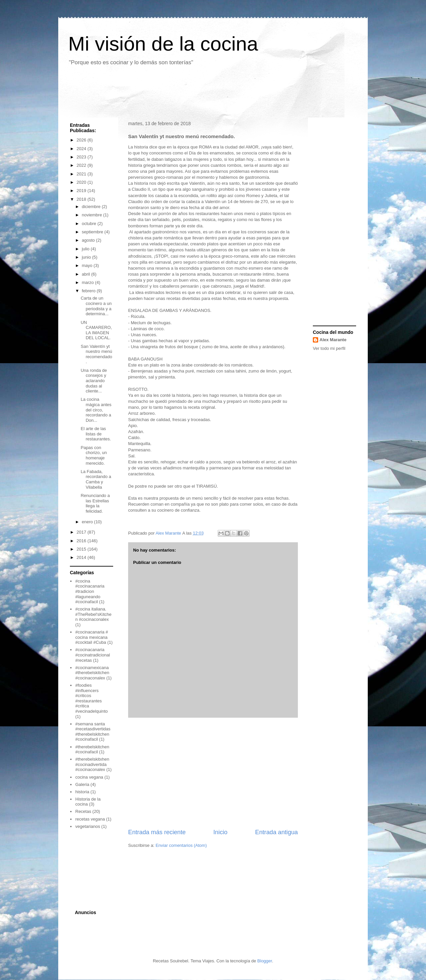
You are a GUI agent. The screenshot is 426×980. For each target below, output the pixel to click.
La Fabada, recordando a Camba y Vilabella (96, 479)
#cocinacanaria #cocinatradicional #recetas (93, 655)
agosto (89, 240)
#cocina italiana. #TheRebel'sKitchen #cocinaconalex (93, 614)
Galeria (82, 784)
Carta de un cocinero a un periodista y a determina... (96, 306)
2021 (82, 174)
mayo (88, 265)
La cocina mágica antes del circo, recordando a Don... (96, 410)
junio (87, 257)
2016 (82, 541)
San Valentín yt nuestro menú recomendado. (96, 354)
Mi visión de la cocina (163, 44)
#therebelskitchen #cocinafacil (92, 749)
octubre (90, 224)
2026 (82, 140)
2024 (82, 149)
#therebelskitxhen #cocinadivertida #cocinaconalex (92, 764)
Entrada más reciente (157, 832)
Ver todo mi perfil (329, 348)
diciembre (92, 207)
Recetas (83, 811)
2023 (82, 157)
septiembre (93, 232)
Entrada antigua (277, 832)
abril (87, 274)
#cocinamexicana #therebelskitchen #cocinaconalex (92, 673)
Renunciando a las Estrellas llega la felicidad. (95, 503)
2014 (82, 557)
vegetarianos (88, 826)
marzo (89, 282)
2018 (82, 199)
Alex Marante (333, 340)
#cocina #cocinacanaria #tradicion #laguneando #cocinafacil (90, 591)
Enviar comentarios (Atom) (181, 845)
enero (88, 522)
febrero (89, 291)
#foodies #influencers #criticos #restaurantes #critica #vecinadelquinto (92, 698)
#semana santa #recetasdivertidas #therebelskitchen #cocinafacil (93, 732)
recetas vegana (90, 819)
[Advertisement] (186, 94)
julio (86, 249)
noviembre (93, 215)
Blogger (265, 961)
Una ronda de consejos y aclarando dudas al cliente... (94, 381)
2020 (82, 182)
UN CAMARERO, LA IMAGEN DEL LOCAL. (96, 330)
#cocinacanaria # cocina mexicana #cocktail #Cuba (92, 637)
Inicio (220, 832)
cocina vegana (89, 777)
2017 (82, 532)
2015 (82, 549)
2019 (82, 191)
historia (82, 792)
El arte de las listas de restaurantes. (96, 434)
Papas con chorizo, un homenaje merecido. (94, 455)
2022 (82, 165)
